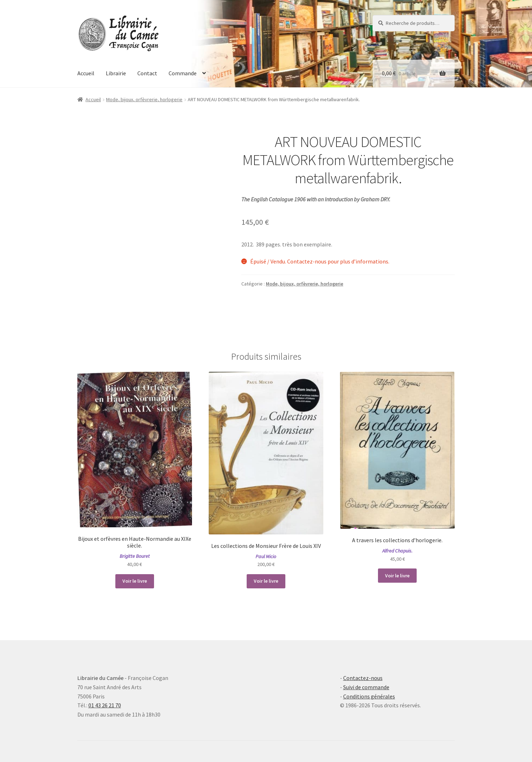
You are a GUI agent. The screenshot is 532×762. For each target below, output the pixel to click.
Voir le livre (135, 581)
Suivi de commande (366, 687)
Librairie (116, 73)
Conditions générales (369, 696)
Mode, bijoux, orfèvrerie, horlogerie (144, 99)
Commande (183, 73)
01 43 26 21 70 (105, 705)
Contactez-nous (363, 678)
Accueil (86, 73)
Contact (147, 73)
